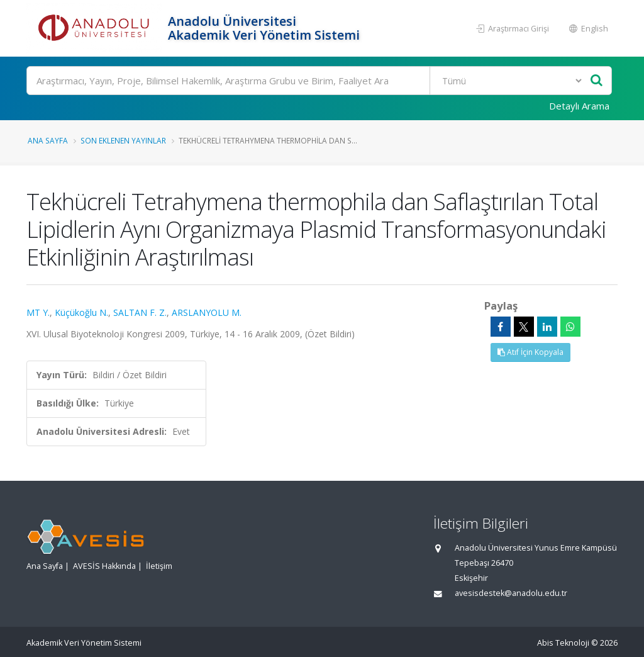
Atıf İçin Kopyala (530, 352)
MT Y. (38, 312)
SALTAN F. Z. (140, 312)
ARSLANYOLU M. (207, 312)
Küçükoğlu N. (81, 312)
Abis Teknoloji (563, 643)
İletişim (159, 566)
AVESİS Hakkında (104, 566)
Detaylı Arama (579, 106)
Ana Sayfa (48, 140)
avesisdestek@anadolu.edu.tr (511, 593)
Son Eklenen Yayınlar (123, 140)
